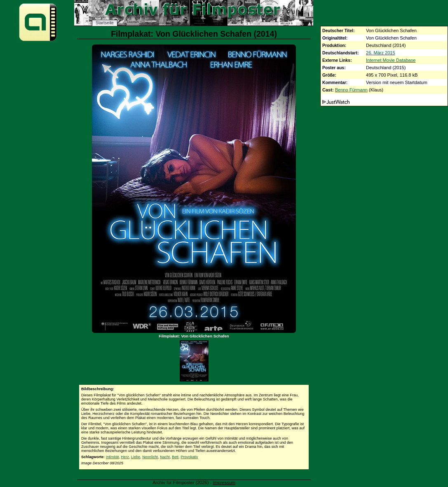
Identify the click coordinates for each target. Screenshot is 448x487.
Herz (125, 457)
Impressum (224, 482)
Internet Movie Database (391, 60)
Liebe (136, 457)
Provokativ (189, 457)
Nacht (165, 457)
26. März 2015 (381, 53)
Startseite (105, 23)
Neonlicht (150, 457)
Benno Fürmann (351, 90)
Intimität (113, 457)
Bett (175, 457)
